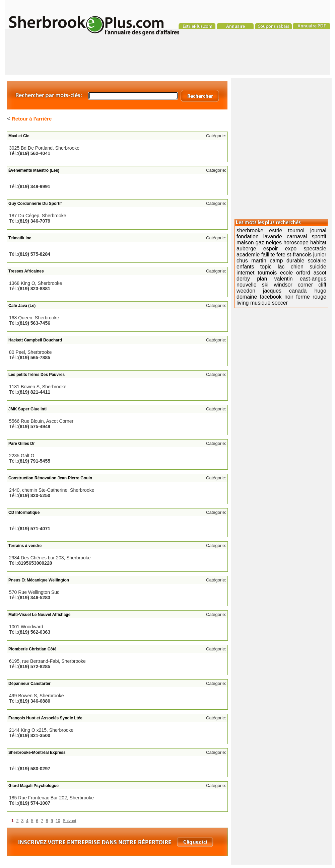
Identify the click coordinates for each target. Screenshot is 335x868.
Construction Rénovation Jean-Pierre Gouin (50, 478)
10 (58, 821)
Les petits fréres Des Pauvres (37, 375)
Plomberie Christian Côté (32, 649)
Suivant (70, 821)
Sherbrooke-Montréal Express (37, 753)
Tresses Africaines (26, 271)
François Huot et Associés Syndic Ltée (45, 718)
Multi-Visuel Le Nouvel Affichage (39, 615)
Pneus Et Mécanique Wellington (39, 580)
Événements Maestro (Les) (34, 170)
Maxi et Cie (19, 136)
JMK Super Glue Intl (27, 409)
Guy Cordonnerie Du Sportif (35, 204)
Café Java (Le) (22, 306)
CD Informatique (24, 512)
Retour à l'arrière (32, 119)
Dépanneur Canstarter (29, 684)
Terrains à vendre (25, 546)
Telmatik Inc (20, 238)
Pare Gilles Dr (22, 444)
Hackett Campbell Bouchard (35, 340)
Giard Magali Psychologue (33, 786)
